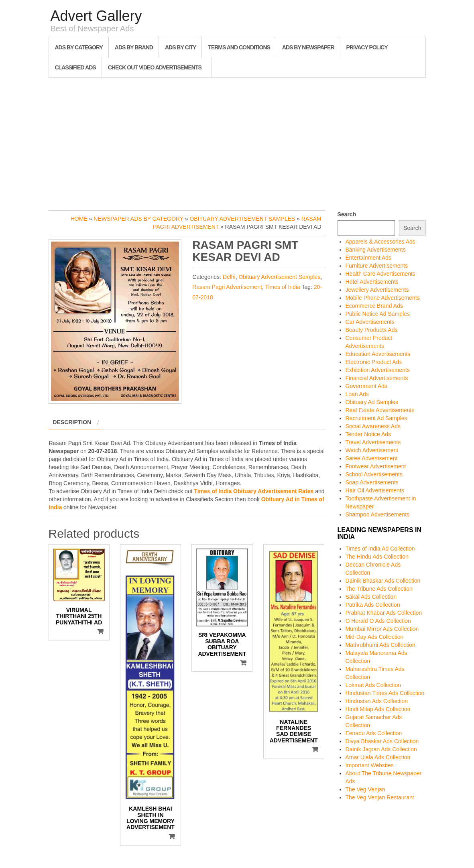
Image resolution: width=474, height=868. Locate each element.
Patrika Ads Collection (373, 605)
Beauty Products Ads (372, 330)
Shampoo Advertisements (378, 514)
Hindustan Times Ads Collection (385, 693)
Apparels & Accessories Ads (380, 242)
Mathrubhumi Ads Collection (380, 645)
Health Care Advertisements (380, 274)
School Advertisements (374, 474)
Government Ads (366, 386)
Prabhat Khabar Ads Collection (384, 613)
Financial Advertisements (377, 378)
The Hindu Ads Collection (377, 557)
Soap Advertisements (372, 482)
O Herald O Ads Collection (378, 621)
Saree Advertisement (372, 458)
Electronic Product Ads (374, 362)
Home (79, 219)
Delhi (229, 277)
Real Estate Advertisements (380, 410)
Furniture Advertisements (377, 266)
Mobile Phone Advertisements (383, 298)
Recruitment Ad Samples (376, 418)
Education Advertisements (378, 354)
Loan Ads (357, 394)
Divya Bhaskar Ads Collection (382, 741)
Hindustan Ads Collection (377, 701)
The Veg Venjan (365, 789)
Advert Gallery (96, 16)
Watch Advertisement (372, 450)
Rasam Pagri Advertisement (227, 287)
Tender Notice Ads (368, 434)
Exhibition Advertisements (378, 370)
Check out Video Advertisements (155, 67)
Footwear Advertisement (376, 466)
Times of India (282, 287)
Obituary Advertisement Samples (242, 219)
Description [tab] (72, 422)
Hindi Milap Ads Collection (378, 709)
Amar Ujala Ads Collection (378, 757)
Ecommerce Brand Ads (374, 306)
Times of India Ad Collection (380, 549)
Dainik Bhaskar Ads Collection (383, 581)
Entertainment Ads (368, 258)
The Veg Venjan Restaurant (380, 797)
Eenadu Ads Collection (374, 733)
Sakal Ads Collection (371, 597)
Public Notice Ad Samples (378, 314)
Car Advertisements (370, 322)
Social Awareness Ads (373, 426)
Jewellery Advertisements (377, 290)
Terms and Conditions (239, 47)
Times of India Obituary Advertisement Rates (254, 491)
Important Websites (370, 765)
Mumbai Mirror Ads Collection (382, 629)
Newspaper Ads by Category (138, 219)
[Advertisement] (237, 142)
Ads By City (180, 47)
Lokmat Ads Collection (373, 685)
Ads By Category (79, 47)
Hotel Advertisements (372, 282)
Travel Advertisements (373, 442)
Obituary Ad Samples (372, 402)
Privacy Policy (367, 47)
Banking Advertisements (376, 250)
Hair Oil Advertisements (375, 490)
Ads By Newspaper (308, 47)
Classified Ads (75, 67)
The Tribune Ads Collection (379, 589)
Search (347, 214)
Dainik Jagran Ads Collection (381, 749)
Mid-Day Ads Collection (375, 637)
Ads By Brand (134, 47)
